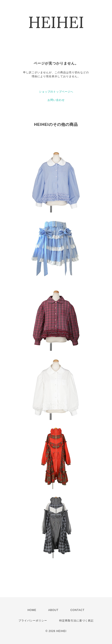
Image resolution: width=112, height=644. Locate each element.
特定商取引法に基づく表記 (76, 621)
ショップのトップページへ (56, 92)
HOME (32, 610)
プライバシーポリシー (33, 621)
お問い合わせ (56, 100)
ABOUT (53, 610)
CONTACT (77, 610)
